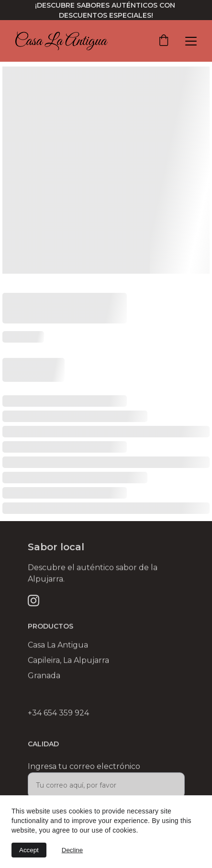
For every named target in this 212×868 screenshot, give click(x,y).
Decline (72, 850)
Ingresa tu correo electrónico (84, 769)
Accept (29, 850)
